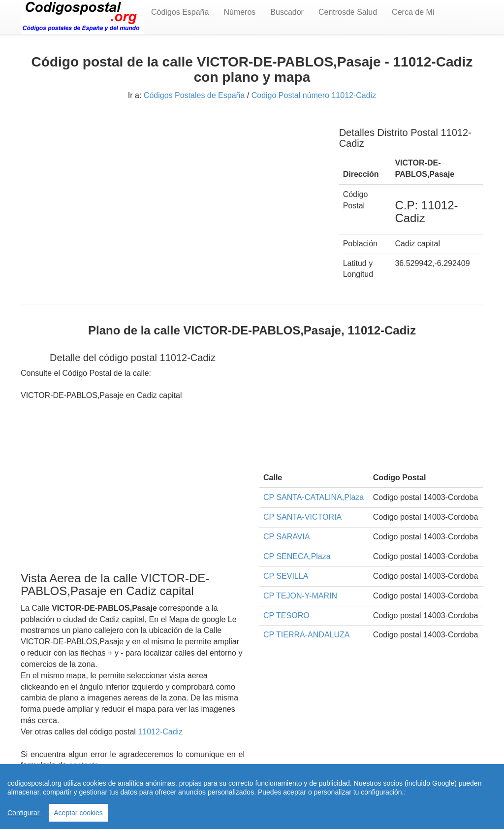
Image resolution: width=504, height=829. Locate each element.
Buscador (287, 12)
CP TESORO (286, 615)
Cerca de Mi (413, 12)
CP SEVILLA (286, 576)
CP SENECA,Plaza (297, 556)
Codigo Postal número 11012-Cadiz (314, 95)
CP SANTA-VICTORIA (302, 517)
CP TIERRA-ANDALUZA (306, 635)
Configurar (24, 813)
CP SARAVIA (287, 537)
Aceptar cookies (78, 813)
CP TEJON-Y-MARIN (300, 596)
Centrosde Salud (348, 12)
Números (239, 12)
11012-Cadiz (160, 732)
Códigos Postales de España (194, 95)
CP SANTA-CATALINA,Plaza (314, 497)
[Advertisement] (173, 186)
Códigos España (180, 12)
